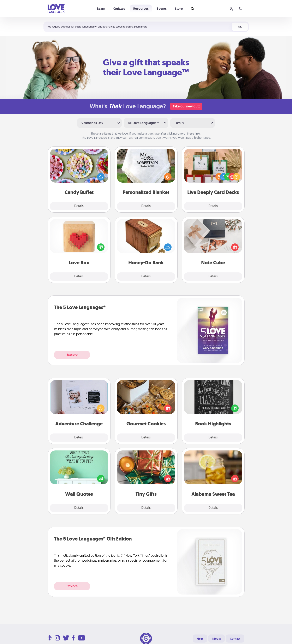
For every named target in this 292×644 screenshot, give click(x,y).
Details (79, 206)
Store (179, 9)
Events (162, 9)
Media (216, 639)
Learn (101, 9)
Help (200, 639)
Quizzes (119, 9)
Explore (72, 355)
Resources (141, 9)
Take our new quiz (186, 106)
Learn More (141, 27)
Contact (235, 639)
